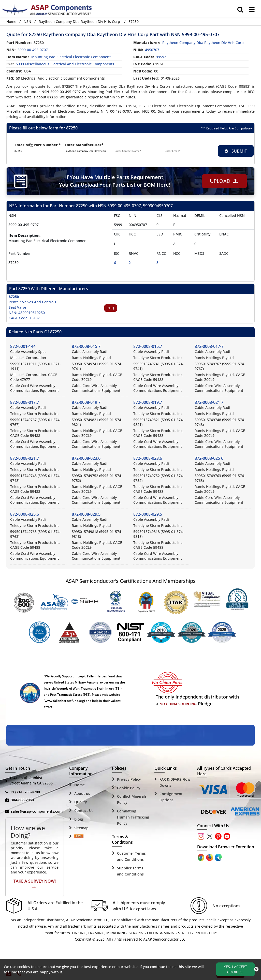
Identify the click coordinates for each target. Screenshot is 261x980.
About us (82, 793)
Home (11, 21)
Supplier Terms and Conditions (130, 871)
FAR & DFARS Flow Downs (175, 782)
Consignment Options (171, 797)
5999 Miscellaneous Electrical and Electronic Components (65, 64)
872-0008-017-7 (209, 346)
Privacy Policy (129, 779)
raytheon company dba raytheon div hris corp (203, 43)
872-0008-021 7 (209, 402)
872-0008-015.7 (148, 346)
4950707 (152, 50)
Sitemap (81, 828)
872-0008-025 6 (209, 458)
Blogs (79, 819)
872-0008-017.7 (25, 402)
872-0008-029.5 (86, 514)
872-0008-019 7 (86, 402)
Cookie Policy (129, 788)
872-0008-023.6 (86, 458)
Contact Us (84, 811)
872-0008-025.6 (25, 514)
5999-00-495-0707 (33, 50)
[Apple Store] (201, 857)
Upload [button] (224, 181)
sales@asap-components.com (37, 811)
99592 (161, 57)
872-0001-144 (23, 346)
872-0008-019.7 (148, 402)
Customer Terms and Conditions (131, 856)
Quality (81, 802)
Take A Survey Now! (35, 884)
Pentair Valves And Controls (32, 302)
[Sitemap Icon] (79, 837)
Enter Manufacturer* (84, 145)
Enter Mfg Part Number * (38, 145)
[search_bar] (240, 9)
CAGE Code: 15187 (24, 318)
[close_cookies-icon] (256, 969)
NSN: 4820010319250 (27, 313)
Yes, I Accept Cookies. (235, 969)
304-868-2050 (22, 800)
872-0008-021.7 (25, 458)
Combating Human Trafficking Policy (133, 817)
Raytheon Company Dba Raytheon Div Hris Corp (79, 21)
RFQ (111, 308)
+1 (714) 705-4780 (25, 792)
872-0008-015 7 (86, 346)
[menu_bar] (252, 9)
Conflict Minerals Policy (132, 799)
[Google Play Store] (210, 857)
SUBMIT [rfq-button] (236, 151)
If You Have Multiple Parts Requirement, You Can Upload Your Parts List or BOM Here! (114, 181)
